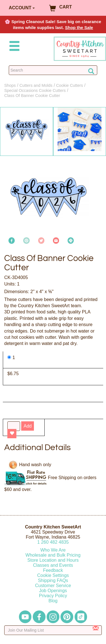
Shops (10, 85)
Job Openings (53, 591)
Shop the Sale (79, 27)
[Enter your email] (53, 630)
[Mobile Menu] (13, 47)
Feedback (53, 570)
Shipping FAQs (53, 580)
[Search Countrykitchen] (53, 70)
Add (27, 426)
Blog (53, 601)
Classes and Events (53, 565)
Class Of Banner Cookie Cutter (32, 96)
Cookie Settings (53, 575)
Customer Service (53, 586)
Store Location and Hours (53, 560)
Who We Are (53, 550)
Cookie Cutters (69, 85)
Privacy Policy (53, 596)
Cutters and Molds (36, 85)
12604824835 (53, 542)
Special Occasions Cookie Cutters (35, 90)
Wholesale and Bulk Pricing (53, 555)
